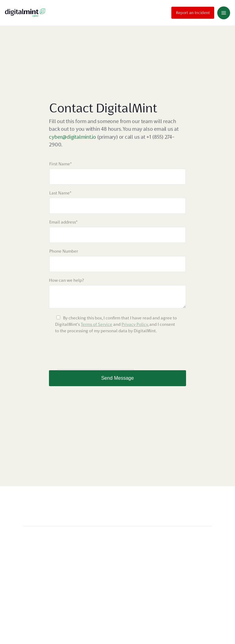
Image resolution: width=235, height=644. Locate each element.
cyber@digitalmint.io (73, 137)
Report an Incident (193, 12)
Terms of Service (97, 324)
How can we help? (66, 280)
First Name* (60, 164)
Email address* (63, 222)
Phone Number (64, 251)
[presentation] (95, 352)
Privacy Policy (135, 324)
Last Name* (60, 193)
